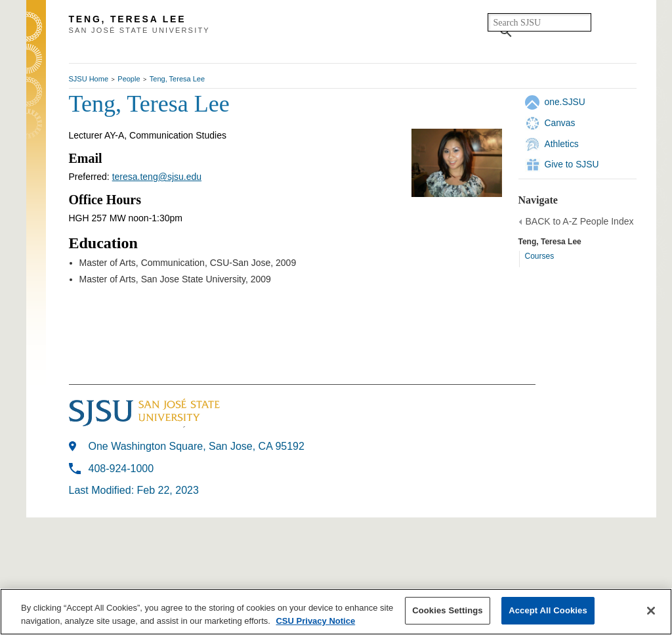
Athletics (562, 144)
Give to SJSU (572, 164)
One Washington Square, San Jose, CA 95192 (197, 446)
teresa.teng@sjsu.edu (157, 177)
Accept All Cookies (548, 610)
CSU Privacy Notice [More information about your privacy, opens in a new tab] (315, 621)
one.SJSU (565, 102)
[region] (336, 612)
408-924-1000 (121, 469)
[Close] (651, 611)
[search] (539, 22)
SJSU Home (89, 79)
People (129, 79)
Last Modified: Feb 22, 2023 (134, 490)
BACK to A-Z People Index (580, 221)
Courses (540, 256)
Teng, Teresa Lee (177, 79)
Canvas (560, 123)
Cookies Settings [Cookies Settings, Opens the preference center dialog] (448, 610)
